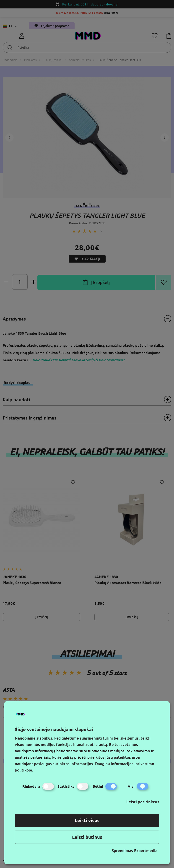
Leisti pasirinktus (143, 802)
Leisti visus (87, 820)
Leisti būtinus (87, 837)
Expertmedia (146, 851)
